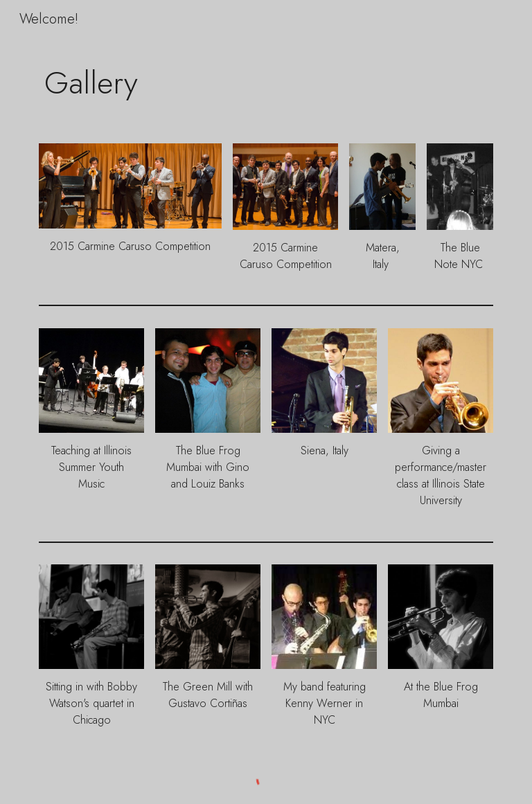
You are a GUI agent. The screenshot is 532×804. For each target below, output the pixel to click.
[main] (266, 83)
